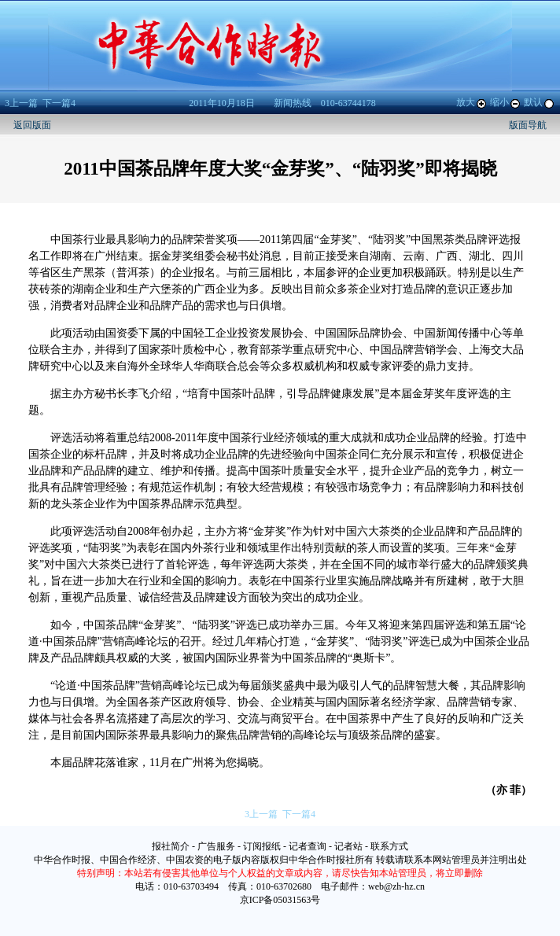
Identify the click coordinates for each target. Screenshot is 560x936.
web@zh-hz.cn (396, 886)
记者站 (348, 846)
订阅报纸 (262, 846)
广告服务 (216, 846)
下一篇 (59, 103)
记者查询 (308, 846)
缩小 (506, 102)
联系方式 (389, 846)
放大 (472, 102)
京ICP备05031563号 (280, 900)
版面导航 (528, 125)
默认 (540, 102)
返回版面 (32, 125)
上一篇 (21, 103)
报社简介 (171, 846)
